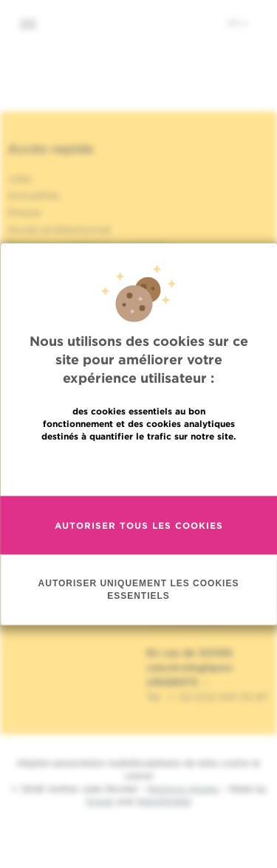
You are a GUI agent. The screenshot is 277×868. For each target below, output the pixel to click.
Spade (100, 801)
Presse (24, 212)
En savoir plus (138, 467)
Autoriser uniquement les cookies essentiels (139, 589)
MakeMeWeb (164, 801)
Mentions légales (183, 789)
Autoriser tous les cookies (139, 525)
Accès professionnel (59, 229)
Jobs (20, 178)
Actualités (34, 195)
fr (237, 23)
